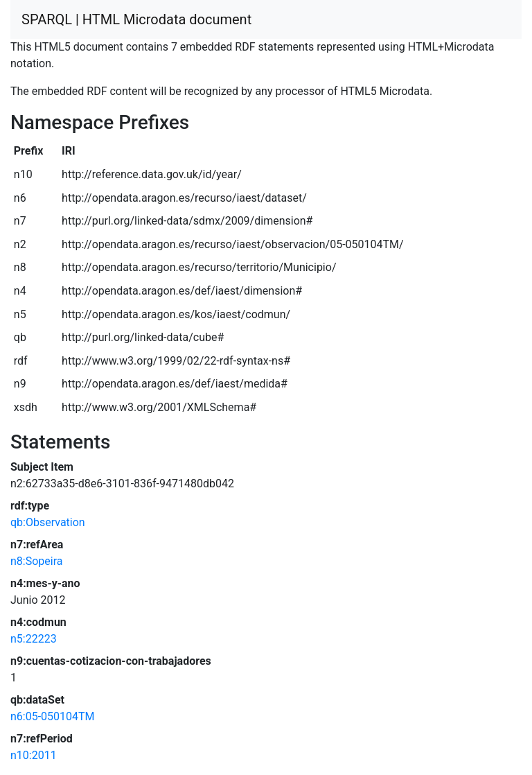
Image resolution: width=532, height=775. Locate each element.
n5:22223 (34, 639)
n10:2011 (34, 755)
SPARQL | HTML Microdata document (136, 19)
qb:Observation (48, 522)
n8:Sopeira (37, 561)
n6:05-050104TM (53, 716)
